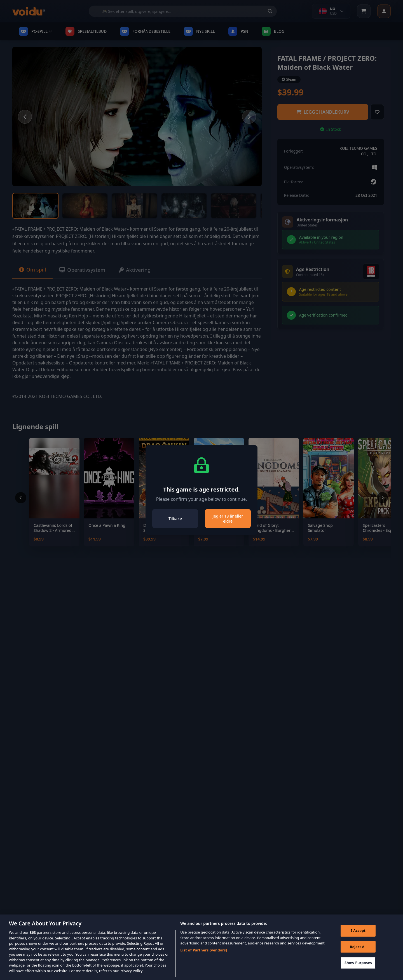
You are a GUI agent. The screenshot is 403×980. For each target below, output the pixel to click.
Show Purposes (358, 971)
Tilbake (175, 519)
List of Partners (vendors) (204, 959)
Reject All (358, 955)
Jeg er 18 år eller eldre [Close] (228, 519)
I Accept (358, 939)
